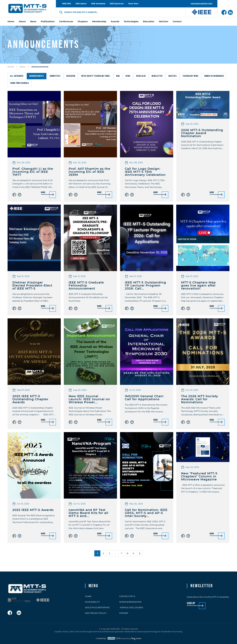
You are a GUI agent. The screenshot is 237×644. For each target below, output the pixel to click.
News (23, 67)
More (43, 193)
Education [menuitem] (149, 21)
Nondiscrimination (130, 602)
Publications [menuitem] (48, 21)
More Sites (133, 4)
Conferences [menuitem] (66, 21)
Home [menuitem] (11, 21)
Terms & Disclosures (131, 607)
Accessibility (92, 602)
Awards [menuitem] (115, 21)
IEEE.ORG (67, 4)
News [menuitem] (33, 21)
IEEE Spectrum (117, 4)
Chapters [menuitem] (83, 21)
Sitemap (124, 613)
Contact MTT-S (127, 596)
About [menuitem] (22, 21)
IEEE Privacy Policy (96, 613)
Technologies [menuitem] (131, 21)
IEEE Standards (98, 4)
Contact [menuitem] (177, 21)
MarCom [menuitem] (164, 21)
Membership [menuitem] (99, 21)
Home (11, 67)
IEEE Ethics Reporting (97, 607)
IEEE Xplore (81, 4)
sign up (191, 603)
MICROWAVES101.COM (201, 4)
